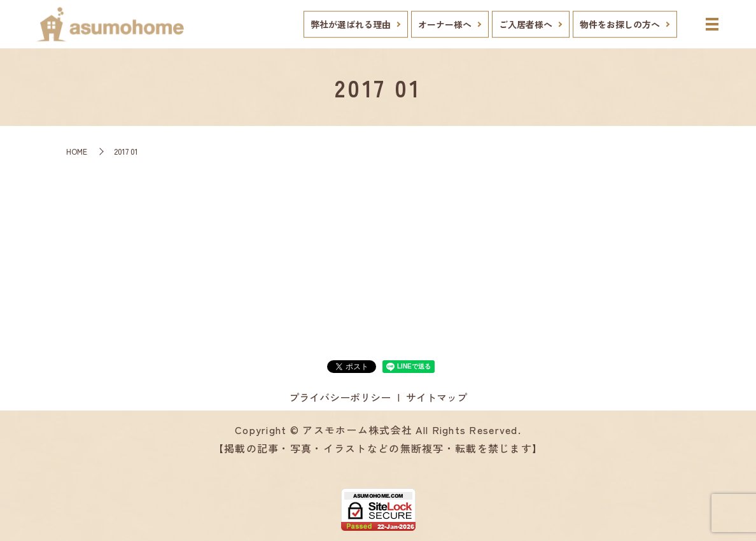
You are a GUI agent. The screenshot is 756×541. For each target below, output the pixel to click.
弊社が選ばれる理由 (351, 24)
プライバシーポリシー (340, 397)
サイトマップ (437, 397)
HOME (77, 151)
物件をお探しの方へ (620, 24)
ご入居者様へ (526, 24)
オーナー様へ (445, 24)
